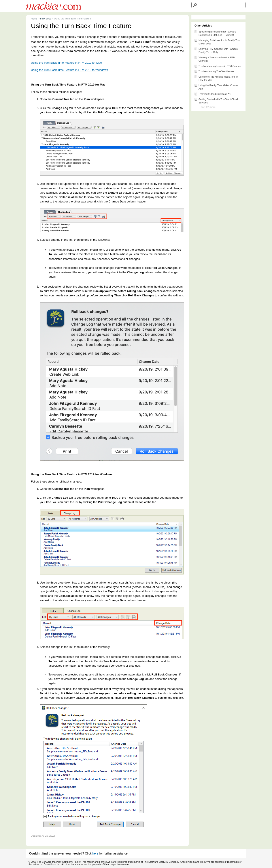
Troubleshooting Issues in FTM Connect (218, 66)
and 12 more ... (210, 107)
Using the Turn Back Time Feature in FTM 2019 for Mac (66, 63)
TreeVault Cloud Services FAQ (213, 94)
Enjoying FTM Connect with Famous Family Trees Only (216, 50)
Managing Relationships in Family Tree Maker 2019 (217, 42)
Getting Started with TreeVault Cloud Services (216, 101)
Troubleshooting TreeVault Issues (214, 71)
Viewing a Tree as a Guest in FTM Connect (215, 59)
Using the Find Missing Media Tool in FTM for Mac (216, 78)
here (95, 854)
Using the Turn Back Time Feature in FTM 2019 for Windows (69, 70)
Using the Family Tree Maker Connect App (217, 87)
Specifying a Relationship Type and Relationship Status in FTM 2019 (215, 33)
